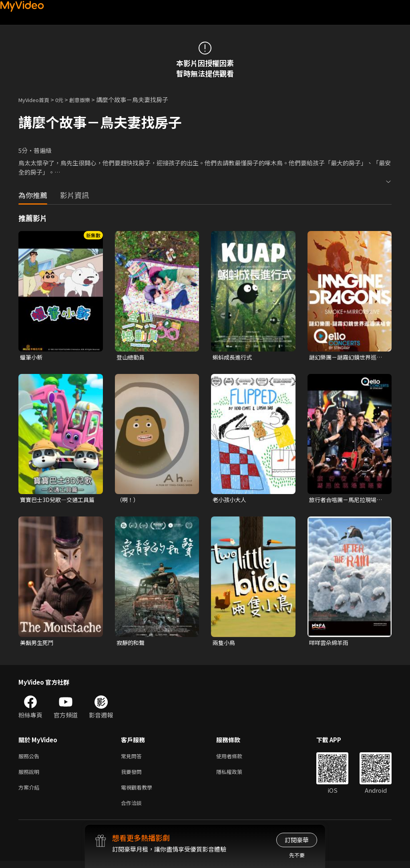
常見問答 (133, 759)
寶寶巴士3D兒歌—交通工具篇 (57, 501)
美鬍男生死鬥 (38, 644)
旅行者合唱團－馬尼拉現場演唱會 (345, 501)
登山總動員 (132, 357)
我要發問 (133, 776)
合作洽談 (133, 809)
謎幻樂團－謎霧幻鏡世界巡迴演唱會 (345, 358)
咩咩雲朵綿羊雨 (330, 644)
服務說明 (30, 776)
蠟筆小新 (32, 357)
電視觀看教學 (139, 793)
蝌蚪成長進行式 (234, 357)
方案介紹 (30, 793)
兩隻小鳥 (225, 644)
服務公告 (30, 759)
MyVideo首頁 (37, 99)
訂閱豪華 (297, 840)
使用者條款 (236, 759)
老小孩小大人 (231, 501)
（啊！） (129, 501)
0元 (65, 99)
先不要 (297, 855)
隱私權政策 (236, 776)
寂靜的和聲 (132, 644)
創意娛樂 (88, 99)
